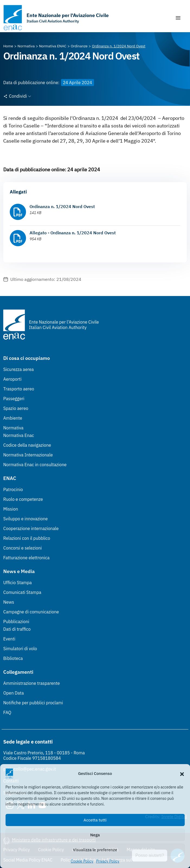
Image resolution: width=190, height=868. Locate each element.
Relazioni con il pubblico (27, 538)
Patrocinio (13, 489)
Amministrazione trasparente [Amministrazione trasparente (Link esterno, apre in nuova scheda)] (32, 683)
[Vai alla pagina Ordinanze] (79, 46)
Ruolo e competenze (23, 499)
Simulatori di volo (20, 649)
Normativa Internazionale (28, 455)
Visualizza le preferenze (95, 850)
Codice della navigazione (27, 445)
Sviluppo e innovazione (25, 519)
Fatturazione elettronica (26, 558)
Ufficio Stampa (17, 583)
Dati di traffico (17, 629)
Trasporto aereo (19, 389)
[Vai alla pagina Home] (8, 46)
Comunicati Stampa (22, 592)
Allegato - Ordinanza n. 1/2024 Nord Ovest (73, 233)
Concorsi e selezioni (22, 548)
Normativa (13, 428)
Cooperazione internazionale (31, 528)
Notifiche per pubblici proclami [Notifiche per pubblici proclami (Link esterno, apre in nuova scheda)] (33, 703)
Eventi (9, 639)
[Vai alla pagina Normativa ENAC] (53, 46)
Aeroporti (12, 379)
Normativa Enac (19, 435)
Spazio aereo (16, 408)
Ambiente (13, 418)
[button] (182, 774)
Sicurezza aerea (19, 369)
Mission (11, 509)
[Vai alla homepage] (56, 18)
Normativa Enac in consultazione (35, 465)
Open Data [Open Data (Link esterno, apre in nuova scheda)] (14, 693)
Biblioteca (13, 658)
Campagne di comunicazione (31, 612)
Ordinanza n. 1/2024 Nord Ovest (62, 206)
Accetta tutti (95, 820)
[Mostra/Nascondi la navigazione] (178, 18)
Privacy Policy (108, 861)
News (9, 602)
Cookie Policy (82, 861)
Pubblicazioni (16, 622)
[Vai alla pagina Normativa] (26, 46)
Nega (95, 835)
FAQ (7, 712)
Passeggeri (14, 399)
